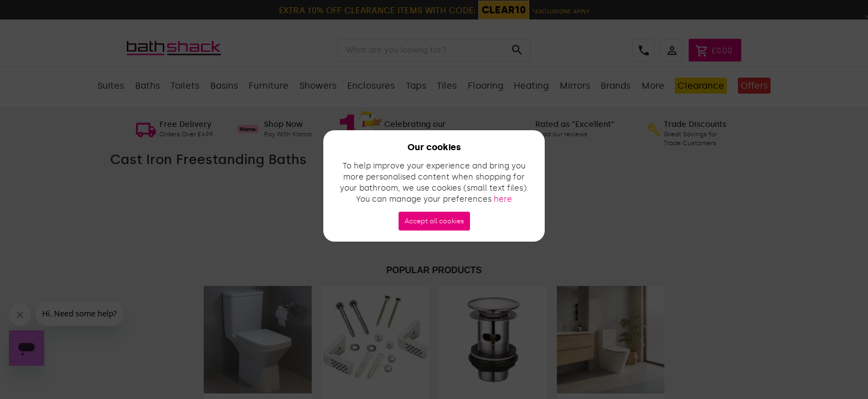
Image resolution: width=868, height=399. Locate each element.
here (503, 199)
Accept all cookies (434, 221)
